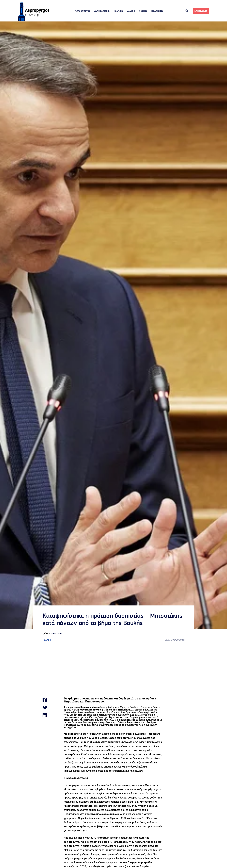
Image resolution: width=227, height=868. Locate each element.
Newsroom (57, 634)
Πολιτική (118, 11)
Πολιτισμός (157, 11)
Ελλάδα (131, 11)
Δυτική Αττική (102, 11)
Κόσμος (143, 11)
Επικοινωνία (201, 11)
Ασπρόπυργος (83, 11)
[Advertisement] (113, 670)
